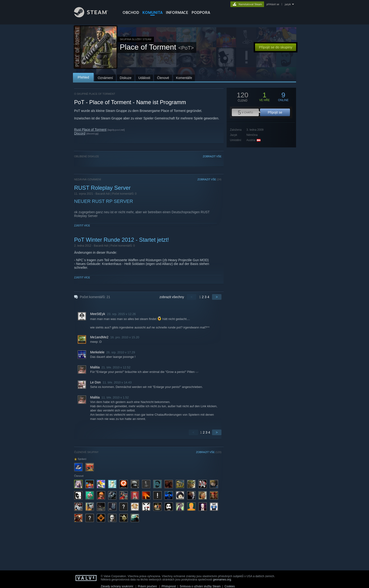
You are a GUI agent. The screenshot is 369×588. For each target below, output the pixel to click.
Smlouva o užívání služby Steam (200, 586)
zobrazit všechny (172, 297)
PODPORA (201, 12)
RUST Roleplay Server (102, 188)
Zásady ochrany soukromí (117, 586)
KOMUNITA (152, 12)
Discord (80, 133)
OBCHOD (131, 12)
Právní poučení (147, 586)
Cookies (230, 586)
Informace (177, 12)
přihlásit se (273, 4)
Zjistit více (82, 225)
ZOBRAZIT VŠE (212, 156)
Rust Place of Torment (90, 130)
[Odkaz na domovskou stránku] (95, 16)
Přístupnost (169, 586)
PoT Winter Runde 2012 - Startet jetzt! (122, 240)
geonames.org (222, 580)
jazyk (288, 4)
